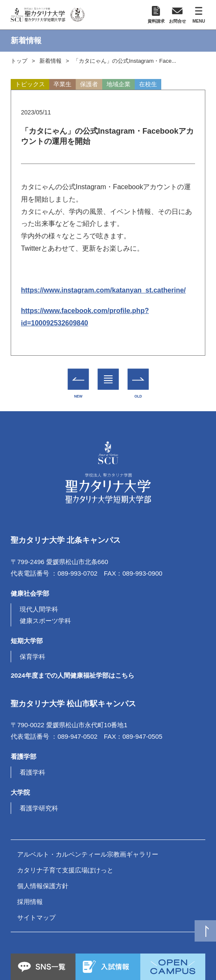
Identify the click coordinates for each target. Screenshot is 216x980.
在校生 (148, 84)
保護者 (89, 84)
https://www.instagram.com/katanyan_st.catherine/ (103, 290)
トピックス (30, 84)
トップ (19, 61)
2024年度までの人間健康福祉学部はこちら (72, 675)
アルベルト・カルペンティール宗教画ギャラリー (88, 854)
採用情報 (30, 902)
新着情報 (50, 61)
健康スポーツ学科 (45, 621)
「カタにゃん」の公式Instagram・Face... (125, 61)
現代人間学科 (39, 609)
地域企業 (118, 84)
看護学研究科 (39, 808)
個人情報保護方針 (43, 886)
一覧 (108, 373)
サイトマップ (36, 917)
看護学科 (33, 772)
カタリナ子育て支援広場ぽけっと (65, 870)
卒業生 (62, 84)
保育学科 (33, 657)
